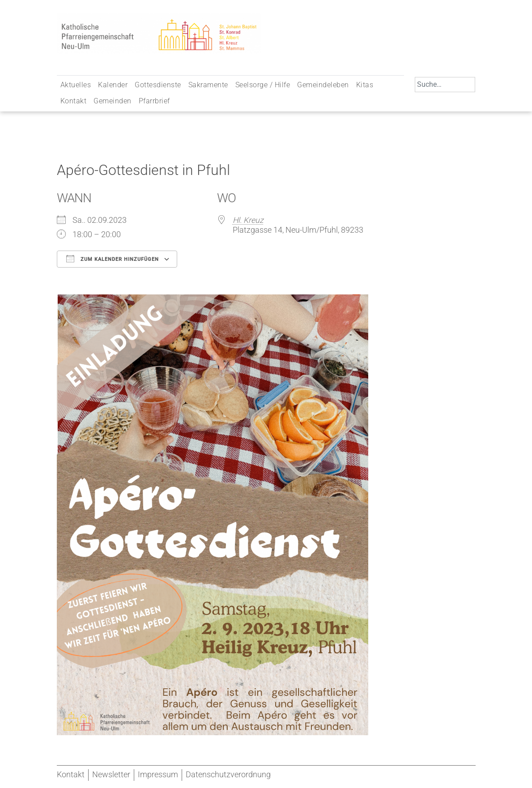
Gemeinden (113, 101)
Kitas (365, 85)
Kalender (113, 85)
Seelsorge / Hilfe (263, 85)
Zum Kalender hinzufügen (113, 259)
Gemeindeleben (323, 85)
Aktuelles (76, 85)
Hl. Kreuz (248, 220)
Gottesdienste (158, 85)
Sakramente (208, 85)
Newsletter (111, 775)
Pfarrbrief (154, 101)
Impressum (158, 775)
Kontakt (74, 101)
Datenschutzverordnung (228, 775)
